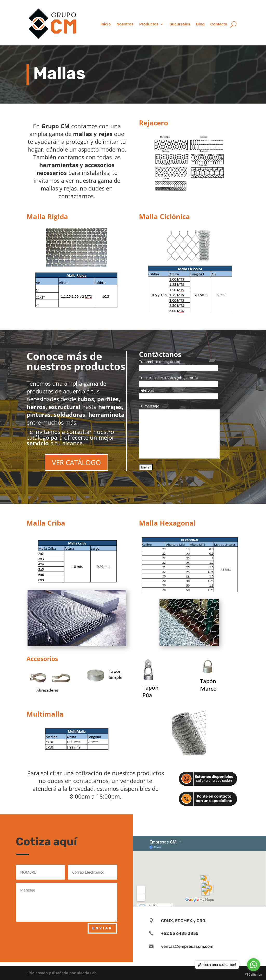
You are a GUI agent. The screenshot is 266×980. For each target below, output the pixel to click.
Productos (149, 24)
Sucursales (180, 24)
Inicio (106, 24)
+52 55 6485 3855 (180, 933)
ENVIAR (102, 928)
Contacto (219, 24)
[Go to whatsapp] (254, 965)
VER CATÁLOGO (76, 462)
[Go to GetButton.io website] (254, 975)
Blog (200, 24)
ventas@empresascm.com (187, 946)
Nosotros (125, 24)
